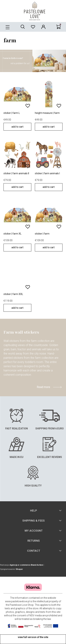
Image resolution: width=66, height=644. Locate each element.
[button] (7, 27)
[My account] (43, 27)
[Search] (23, 27)
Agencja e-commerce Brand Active (26, 565)
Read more (43, 387)
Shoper (19, 569)
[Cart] (59, 27)
